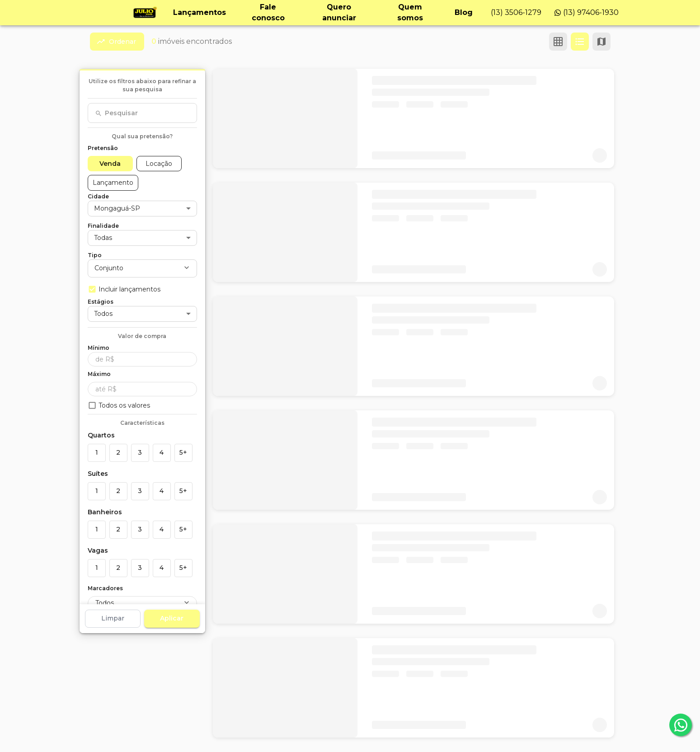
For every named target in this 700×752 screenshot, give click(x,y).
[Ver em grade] (558, 42)
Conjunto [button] (109, 268)
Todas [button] (103, 238)
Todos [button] (103, 314)
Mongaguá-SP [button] (117, 208)
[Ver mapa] (601, 42)
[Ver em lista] (580, 42)
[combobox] (142, 113)
